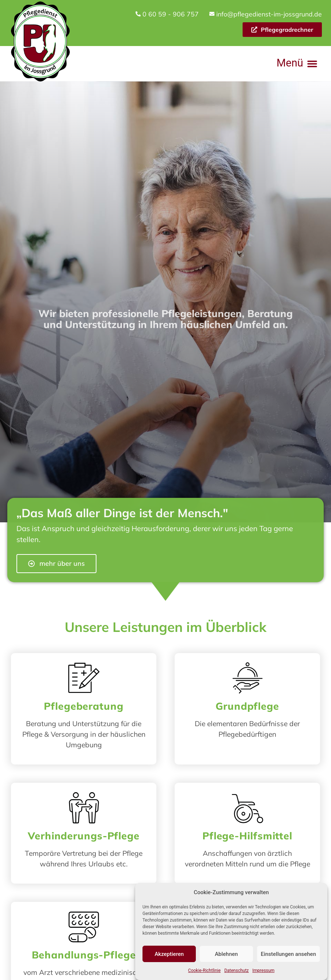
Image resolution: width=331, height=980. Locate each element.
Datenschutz (237, 972)
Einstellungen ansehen (288, 956)
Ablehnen (226, 956)
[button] (297, 64)
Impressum (263, 972)
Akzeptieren (169, 956)
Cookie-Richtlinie (204, 972)
